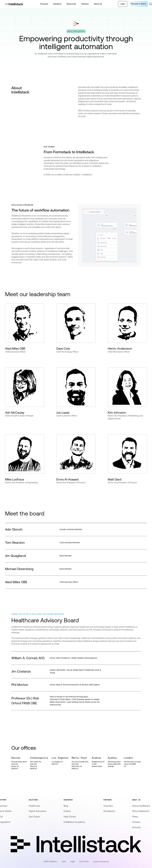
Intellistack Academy (74, 822)
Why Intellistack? (141, 811)
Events (67, 811)
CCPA (64, 861)
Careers (136, 822)
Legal (73, 861)
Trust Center (84, 861)
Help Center (70, 817)
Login (123, 4)
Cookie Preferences (101, 862)
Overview (108, 806)
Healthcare (34, 806)
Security (136, 827)
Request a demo (138, 4)
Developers (109, 811)
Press (135, 817)
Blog (66, 806)
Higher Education (38, 811)
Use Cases (34, 817)
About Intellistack (141, 806)
